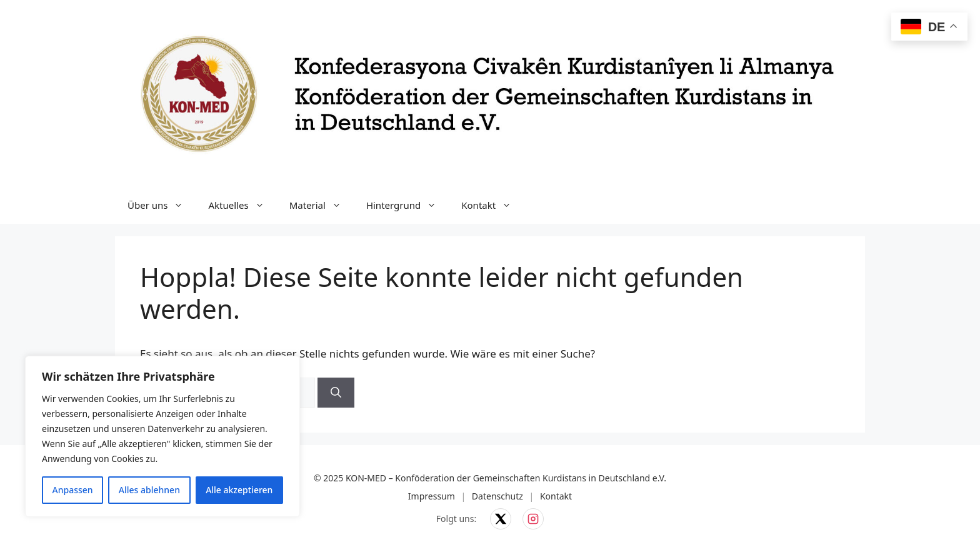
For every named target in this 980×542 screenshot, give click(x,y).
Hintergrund (407, 205)
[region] (162, 436)
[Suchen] (336, 393)
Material (322, 205)
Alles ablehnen (149, 490)
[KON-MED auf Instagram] (533, 519)
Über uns (162, 205)
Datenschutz (497, 496)
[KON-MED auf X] (501, 519)
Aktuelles (242, 205)
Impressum (432, 496)
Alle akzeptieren (239, 490)
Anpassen (73, 490)
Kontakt (492, 205)
